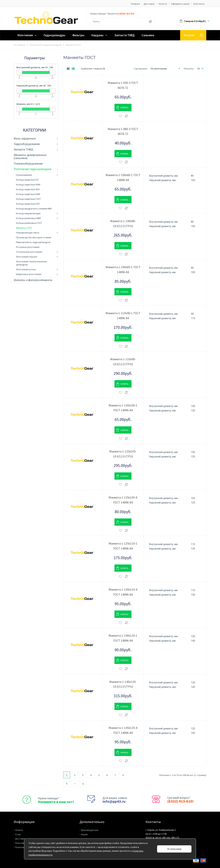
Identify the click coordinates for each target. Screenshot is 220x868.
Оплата (163, 4)
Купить (125, 108)
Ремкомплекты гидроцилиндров (33, 242)
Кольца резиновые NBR (28, 218)
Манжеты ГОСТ (24, 228)
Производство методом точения (34, 237)
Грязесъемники (24, 175)
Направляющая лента (28, 233)
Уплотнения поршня (27, 257)
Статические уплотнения (29, 252)
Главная (135, 4)
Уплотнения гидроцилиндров (46, 45)
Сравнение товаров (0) (93, 69)
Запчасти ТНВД (23, 150)
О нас (18, 834)
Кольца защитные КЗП (28, 204)
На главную (20, 45)
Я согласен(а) (174, 849)
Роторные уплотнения (28, 247)
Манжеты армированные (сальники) (30, 157)
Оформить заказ (180, 4)
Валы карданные (25, 139)
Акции (84, 834)
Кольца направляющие (28, 213)
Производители (90, 830)
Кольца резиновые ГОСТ (29, 223)
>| (83, 784)
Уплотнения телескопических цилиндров (31, 263)
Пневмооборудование (28, 164)
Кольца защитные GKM (28, 185)
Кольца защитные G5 (27, 180)
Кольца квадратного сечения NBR (34, 209)
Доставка (149, 4)
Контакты (199, 4)
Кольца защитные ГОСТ (28, 199)
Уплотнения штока (26, 269)
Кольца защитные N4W (28, 194)
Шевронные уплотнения (29, 274)
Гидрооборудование (27, 144)
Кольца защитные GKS (28, 189)
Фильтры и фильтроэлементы (33, 280)
